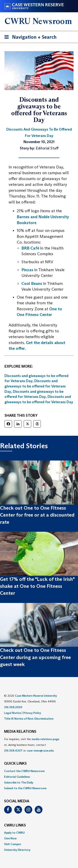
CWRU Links (15, 825)
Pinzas (27, 270)
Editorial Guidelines (17, 777)
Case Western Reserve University (36, 696)
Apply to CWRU (14, 833)
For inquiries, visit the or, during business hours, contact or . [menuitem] (32, 745)
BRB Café (30, 248)
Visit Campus (13, 844)
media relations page (45, 739)
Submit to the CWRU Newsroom (25, 788)
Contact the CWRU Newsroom (24, 771)
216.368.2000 (13, 707)
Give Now (10, 838)
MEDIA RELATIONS (20, 732)
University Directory (17, 850)
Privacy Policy (32, 713)
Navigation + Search (29, 38)
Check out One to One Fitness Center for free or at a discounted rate (37, 515)
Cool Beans (32, 283)
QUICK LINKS (15, 764)
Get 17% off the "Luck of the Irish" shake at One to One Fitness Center (37, 586)
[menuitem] (39, 771)
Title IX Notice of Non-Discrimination (29, 719)
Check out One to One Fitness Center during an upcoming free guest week (35, 657)
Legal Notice (13, 713)
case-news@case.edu (40, 751)
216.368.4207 (13, 751)
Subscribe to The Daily (19, 782)
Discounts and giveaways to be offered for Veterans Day (35, 386)
